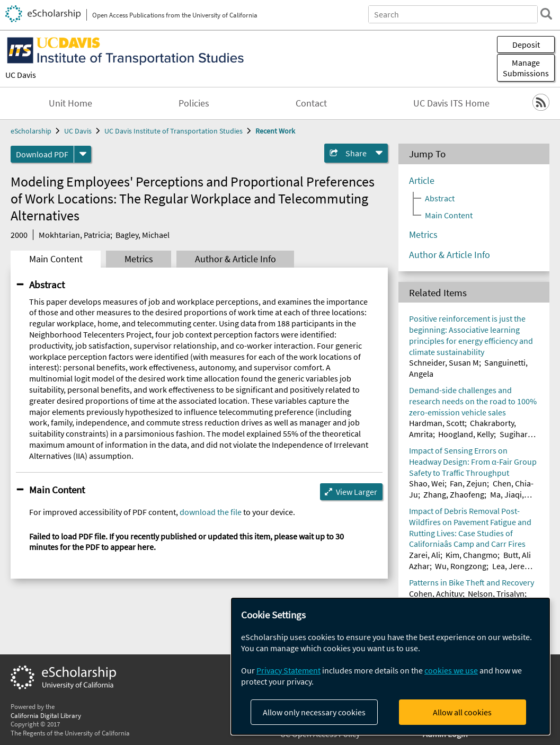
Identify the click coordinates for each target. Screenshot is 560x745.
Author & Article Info (235, 259)
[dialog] (390, 666)
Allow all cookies (462, 712)
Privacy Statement (288, 670)
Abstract (47, 285)
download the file (211, 512)
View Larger (357, 492)
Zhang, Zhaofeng (454, 494)
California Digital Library (46, 715)
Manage (526, 68)
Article (422, 181)
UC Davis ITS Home (451, 103)
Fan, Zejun (468, 483)
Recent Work (275, 131)
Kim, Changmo (472, 555)
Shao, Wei (427, 483)
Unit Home (70, 103)
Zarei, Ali (425, 555)
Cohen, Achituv (436, 593)
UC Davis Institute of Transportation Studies (174, 131)
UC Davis (21, 75)
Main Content (56, 259)
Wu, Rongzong (461, 566)
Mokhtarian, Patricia (74, 235)
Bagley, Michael (143, 235)
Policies (194, 103)
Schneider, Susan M (444, 362)
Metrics (139, 259)
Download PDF (42, 154)
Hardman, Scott (437, 423)
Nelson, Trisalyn (496, 593)
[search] (546, 14)
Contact (311, 103)
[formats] (83, 154)
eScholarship (31, 131)
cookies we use (451, 670)
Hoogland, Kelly (466, 434)
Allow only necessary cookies (314, 712)
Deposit (526, 45)
